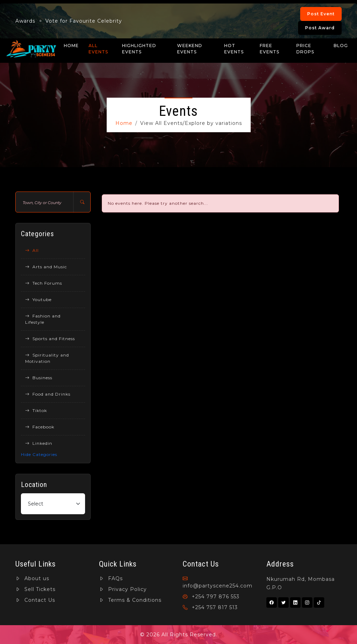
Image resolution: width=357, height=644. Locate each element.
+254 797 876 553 (211, 597)
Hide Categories (39, 454)
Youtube (38, 299)
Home (71, 46)
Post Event (321, 14)
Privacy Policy (123, 589)
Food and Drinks (48, 394)
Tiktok (36, 410)
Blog (341, 46)
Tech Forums (44, 283)
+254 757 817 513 (210, 607)
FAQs (111, 578)
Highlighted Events (139, 49)
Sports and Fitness (50, 339)
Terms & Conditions (130, 600)
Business (39, 378)
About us (32, 578)
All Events (98, 49)
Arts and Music (46, 267)
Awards (25, 21)
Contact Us (35, 600)
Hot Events (234, 49)
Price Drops (305, 49)
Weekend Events (190, 49)
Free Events (269, 49)
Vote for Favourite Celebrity (84, 21)
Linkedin (39, 443)
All (32, 250)
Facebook (40, 427)
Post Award (320, 28)
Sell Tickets (35, 589)
